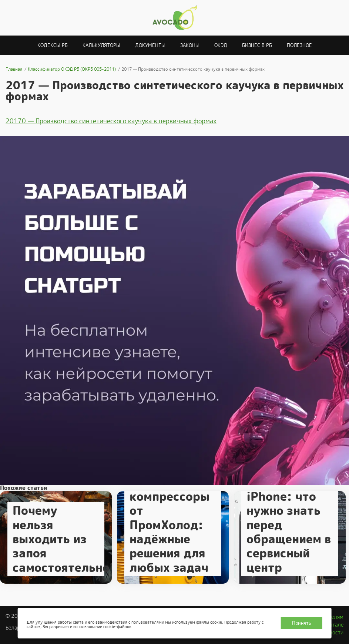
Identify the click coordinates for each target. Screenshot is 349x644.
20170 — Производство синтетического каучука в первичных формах (111, 121)
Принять (302, 623)
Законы (190, 45)
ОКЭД (221, 45)
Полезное (299, 45)
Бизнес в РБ (257, 45)
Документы (150, 45)
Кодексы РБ (53, 45)
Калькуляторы (101, 45)
